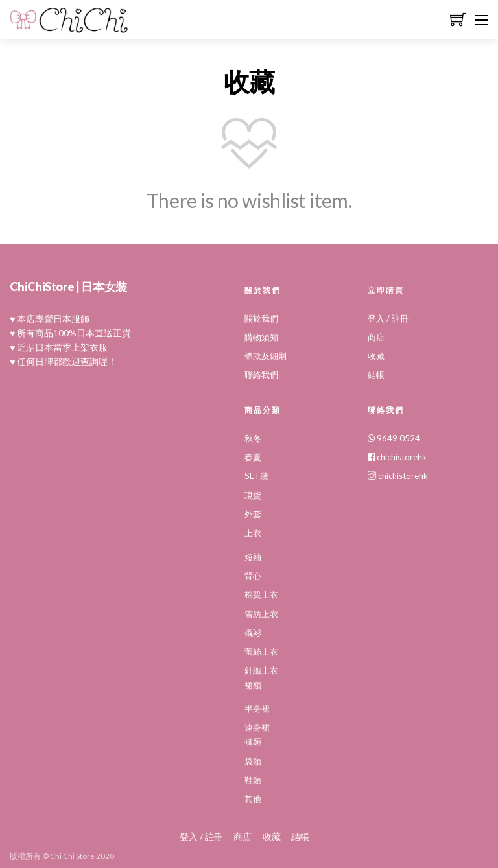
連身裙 (257, 725)
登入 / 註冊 (388, 318)
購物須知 (261, 337)
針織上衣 (261, 668)
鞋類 (253, 777)
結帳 (376, 375)
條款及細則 (266, 356)
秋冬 (253, 438)
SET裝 (256, 475)
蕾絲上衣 (261, 650)
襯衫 (253, 631)
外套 (253, 513)
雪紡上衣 (261, 612)
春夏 (253, 456)
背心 (253, 574)
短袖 (253, 556)
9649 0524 (394, 438)
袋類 (253, 758)
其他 (253, 796)
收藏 (376, 356)
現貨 (253, 494)
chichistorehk (397, 456)
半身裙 (257, 706)
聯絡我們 (261, 375)
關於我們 (261, 318)
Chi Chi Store (72, 853)
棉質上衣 (261, 593)
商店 (376, 337)
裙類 (253, 683)
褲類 (253, 739)
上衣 (253, 532)
